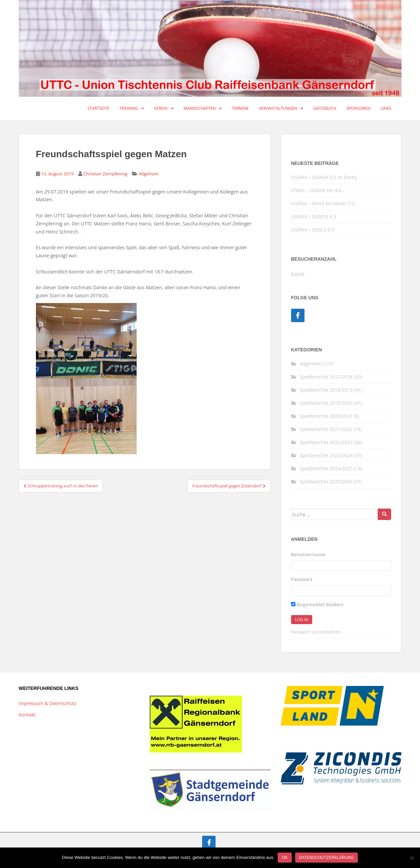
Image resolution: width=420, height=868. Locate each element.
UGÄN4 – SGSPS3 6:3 (314, 216)
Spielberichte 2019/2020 (326, 403)
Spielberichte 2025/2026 (326, 482)
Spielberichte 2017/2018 (326, 377)
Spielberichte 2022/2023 (326, 442)
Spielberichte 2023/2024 (326, 455)
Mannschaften (200, 108)
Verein (161, 108)
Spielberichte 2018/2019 (326, 390)
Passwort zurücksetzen (316, 632)
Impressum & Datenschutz (48, 703)
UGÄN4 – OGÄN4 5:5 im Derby (324, 177)
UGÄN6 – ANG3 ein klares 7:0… (325, 203)
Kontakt (27, 715)
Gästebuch (325, 108)
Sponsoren (358, 108)
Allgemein (149, 174)
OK (285, 858)
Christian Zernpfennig (105, 174)
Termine (240, 108)
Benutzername (308, 554)
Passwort (302, 579)
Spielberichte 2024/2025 (326, 468)
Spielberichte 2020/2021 (326, 416)
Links (386, 108)
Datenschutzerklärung (326, 858)
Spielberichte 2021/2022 (326, 429)
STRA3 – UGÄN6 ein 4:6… (318, 190)
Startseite (99, 108)
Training (128, 108)
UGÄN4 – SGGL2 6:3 (313, 230)
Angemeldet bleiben (317, 604)
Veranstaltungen (278, 108)
